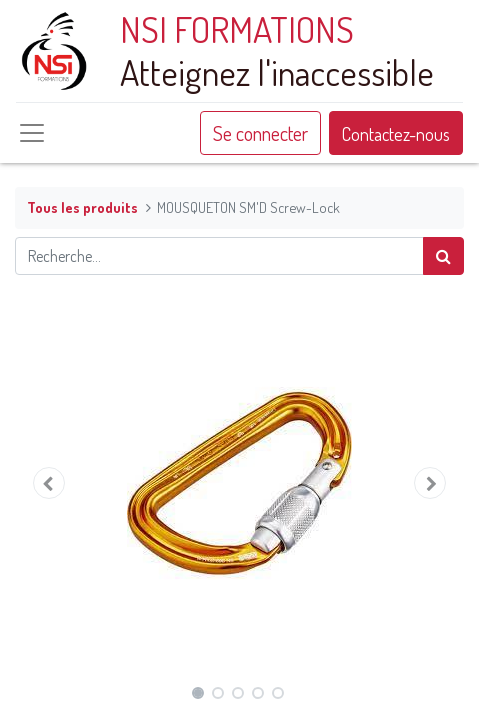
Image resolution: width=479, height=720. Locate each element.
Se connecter (260, 133)
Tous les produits (82, 207)
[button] (48, 483)
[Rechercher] (443, 256)
